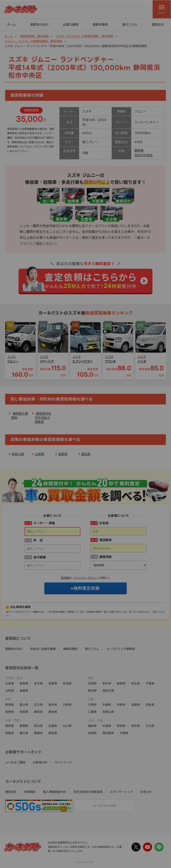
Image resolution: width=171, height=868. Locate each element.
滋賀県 (136, 705)
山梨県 (39, 454)
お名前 (104, 523)
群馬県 (121, 683)
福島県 (24, 691)
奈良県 (150, 705)
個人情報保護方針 (55, 792)
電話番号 (105, 540)
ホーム (11, 25)
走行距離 (40, 557)
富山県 (24, 705)
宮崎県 (92, 733)
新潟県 (9, 705)
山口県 (67, 726)
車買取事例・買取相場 (34, 36)
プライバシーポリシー (85, 578)
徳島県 (9, 733)
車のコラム (130, 25)
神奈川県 (18, 454)
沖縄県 (124, 733)
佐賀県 (107, 726)
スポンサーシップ (121, 792)
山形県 (9, 691)
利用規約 (66, 578)
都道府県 (105, 557)
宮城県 (53, 683)
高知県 (53, 733)
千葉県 (150, 683)
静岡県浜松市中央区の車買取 (43, 418)
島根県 (24, 726)
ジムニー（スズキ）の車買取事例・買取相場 (33, 41)
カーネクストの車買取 (121, 649)
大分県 (150, 726)
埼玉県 (136, 683)
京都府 (121, 705)
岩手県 (38, 683)
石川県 (38, 705)
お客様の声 (40, 762)
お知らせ (146, 792)
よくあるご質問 (15, 762)
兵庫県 (107, 705)
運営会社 (158, 25)
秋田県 (67, 683)
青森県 (24, 683)
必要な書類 (71, 25)
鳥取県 (9, 726)
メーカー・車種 (44, 523)
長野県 (63, 454)
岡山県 (38, 726)
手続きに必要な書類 (43, 649)
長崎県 (121, 726)
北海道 (9, 683)
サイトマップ (63, 762)
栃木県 (107, 683)
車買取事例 (100, 25)
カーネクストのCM (105, 806)
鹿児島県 (108, 733)
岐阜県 (24, 712)
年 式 (38, 540)
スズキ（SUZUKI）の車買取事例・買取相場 (84, 36)
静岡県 (139, 150)
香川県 (24, 733)
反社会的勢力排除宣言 (88, 792)
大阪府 (92, 705)
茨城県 (92, 683)
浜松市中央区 (144, 155)
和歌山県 (108, 712)
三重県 (92, 712)
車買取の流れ (39, 25)
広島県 (53, 726)
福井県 (53, 705)
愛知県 (86, 454)
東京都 (92, 691)
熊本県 (136, 726)
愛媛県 (38, 733)
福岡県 (92, 726)
